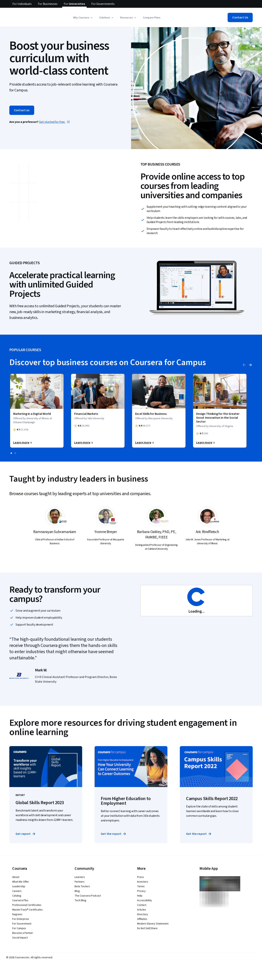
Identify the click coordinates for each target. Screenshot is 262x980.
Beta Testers (82, 886)
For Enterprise (21, 919)
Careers (17, 891)
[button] (83, 18)
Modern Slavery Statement (153, 924)
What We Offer (21, 882)
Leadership (19, 886)
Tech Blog (80, 900)
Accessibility (144, 900)
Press (141, 877)
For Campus (19, 928)
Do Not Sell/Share (147, 928)
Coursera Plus (20, 900)
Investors (143, 882)
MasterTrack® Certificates (27, 910)
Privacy (141, 891)
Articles (142, 910)
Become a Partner (23, 933)
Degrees (17, 914)
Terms (141, 886)
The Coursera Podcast (88, 896)
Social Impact (20, 938)
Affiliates (142, 919)
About (16, 877)
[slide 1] (11, 453)
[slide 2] (15, 453)
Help (140, 896)
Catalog (17, 896)
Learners (80, 877)
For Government (22, 924)
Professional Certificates (27, 905)
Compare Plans (152, 18)
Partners (80, 882)
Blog (77, 891)
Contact (142, 905)
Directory (143, 914)
